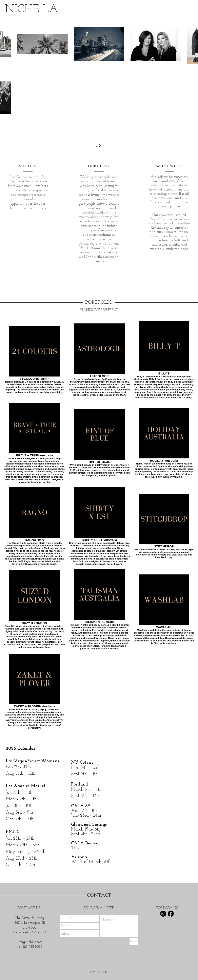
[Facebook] (171, 914)
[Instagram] (163, 914)
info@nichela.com (30, 942)
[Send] (134, 941)
